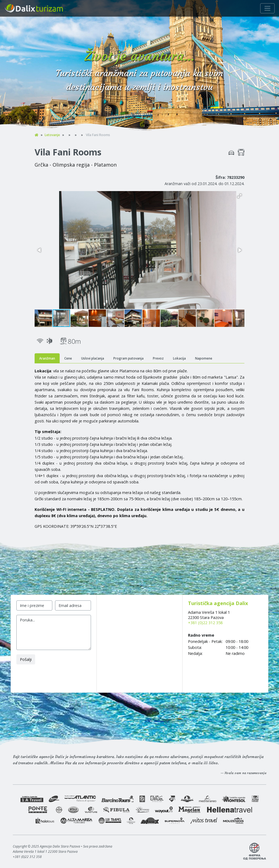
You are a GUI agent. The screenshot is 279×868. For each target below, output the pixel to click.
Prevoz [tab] (158, 358)
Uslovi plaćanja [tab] (93, 358)
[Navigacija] (267, 8)
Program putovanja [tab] (128, 358)
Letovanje (52, 135)
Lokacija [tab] (179, 358)
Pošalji (26, 659)
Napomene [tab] (204, 358)
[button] (239, 196)
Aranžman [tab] (47, 358)
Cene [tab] (68, 358)
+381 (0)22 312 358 (205, 623)
